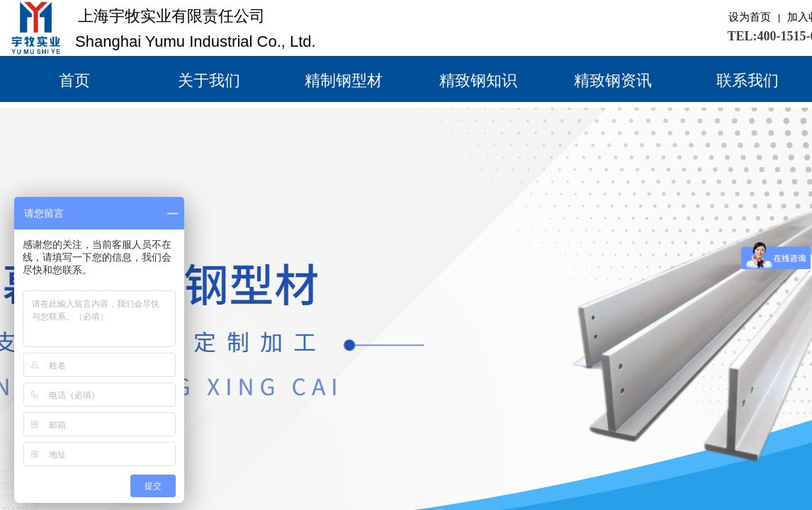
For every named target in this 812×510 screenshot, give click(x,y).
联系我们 (748, 80)
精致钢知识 (478, 80)
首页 (74, 80)
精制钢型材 (344, 80)
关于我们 (209, 80)
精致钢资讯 (613, 80)
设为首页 (750, 17)
